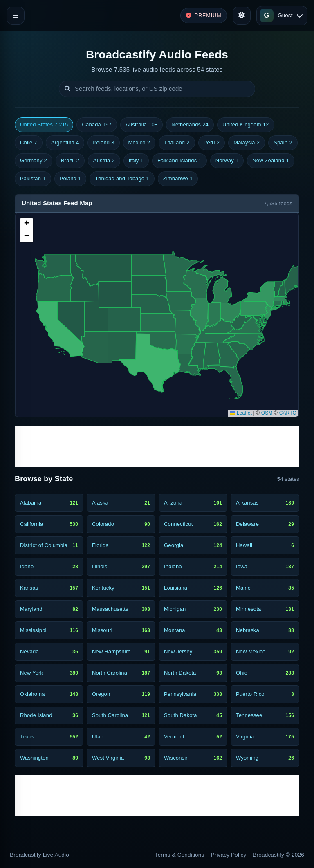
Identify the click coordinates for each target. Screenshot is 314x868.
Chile (29, 143)
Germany (34, 161)
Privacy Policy (229, 855)
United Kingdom (246, 125)
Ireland (103, 143)
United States (44, 125)
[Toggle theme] (242, 16)
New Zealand (271, 161)
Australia (141, 125)
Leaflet (241, 413)
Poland (71, 179)
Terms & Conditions (180, 855)
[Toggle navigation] (16, 16)
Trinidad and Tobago (122, 179)
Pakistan (33, 179)
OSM (267, 413)
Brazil (70, 161)
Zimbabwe (178, 179)
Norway (227, 161)
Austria (104, 161)
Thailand (177, 143)
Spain (283, 143)
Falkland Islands (179, 161)
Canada (97, 125)
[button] (27, 224)
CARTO (288, 413)
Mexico (139, 143)
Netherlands (190, 125)
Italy (136, 161)
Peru (212, 143)
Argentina (65, 143)
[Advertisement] (157, 446)
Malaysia (247, 143)
